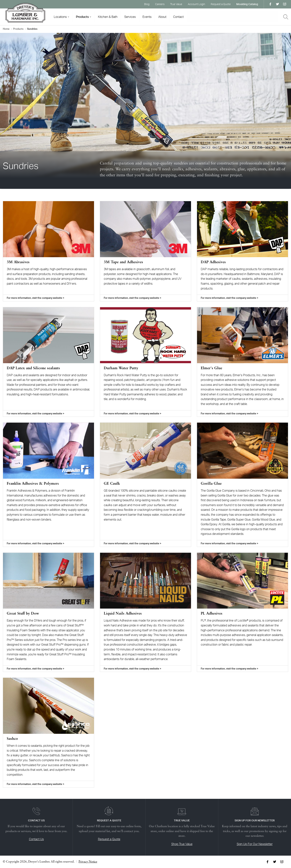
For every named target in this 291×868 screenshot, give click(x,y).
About (162, 17)
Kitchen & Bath (108, 17)
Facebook (270, 4)
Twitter (277, 4)
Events (147, 17)
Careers (160, 4)
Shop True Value (182, 844)
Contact (178, 17)
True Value (176, 4)
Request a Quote (221, 4)
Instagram (285, 4)
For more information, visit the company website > (36, 298)
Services (130, 17)
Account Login (196, 4)
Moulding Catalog (247, 4)
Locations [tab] (60, 17)
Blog (147, 4)
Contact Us (36, 839)
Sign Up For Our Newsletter (255, 844)
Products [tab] (82, 17)
